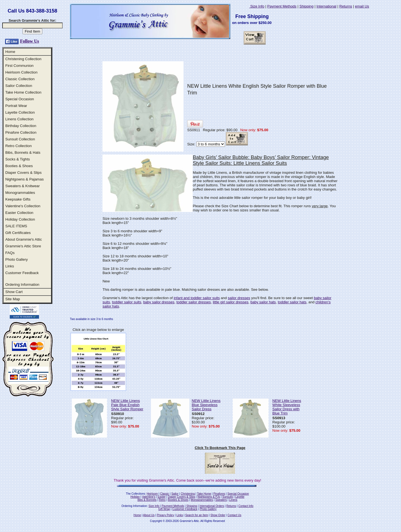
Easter (162, 497)
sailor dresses (239, 298)
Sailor (175, 494)
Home (10, 52)
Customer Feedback (22, 273)
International (326, 6)
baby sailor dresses (159, 302)
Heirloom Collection (21, 72)
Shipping (306, 6)
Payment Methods (282, 6)
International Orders (212, 506)
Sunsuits (228, 497)
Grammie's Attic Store (23, 246)
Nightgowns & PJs (209, 497)
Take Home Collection (23, 92)
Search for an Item (197, 515)
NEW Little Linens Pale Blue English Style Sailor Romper (127, 405)
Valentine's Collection (23, 206)
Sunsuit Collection (20, 139)
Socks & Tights (18, 159)
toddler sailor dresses (194, 302)
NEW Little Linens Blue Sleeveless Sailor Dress (206, 405)
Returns (346, 6)
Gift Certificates (18, 233)
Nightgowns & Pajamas (25, 179)
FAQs (10, 253)
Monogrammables (20, 193)
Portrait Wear (16, 106)
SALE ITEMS (16, 226)
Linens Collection (19, 119)
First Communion (19, 66)
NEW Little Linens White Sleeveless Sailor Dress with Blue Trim (287, 407)
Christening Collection (23, 59)
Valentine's (149, 497)
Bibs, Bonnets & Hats (23, 152)
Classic (165, 494)
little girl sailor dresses (231, 302)
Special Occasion (20, 99)
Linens (233, 500)
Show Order (218, 515)
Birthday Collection (21, 126)
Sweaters (221, 500)
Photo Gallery (17, 259)
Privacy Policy (165, 515)
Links (10, 266)
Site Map (13, 299)
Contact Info (246, 506)
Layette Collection (20, 112)
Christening (188, 494)
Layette (240, 497)
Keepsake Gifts (18, 199)
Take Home (204, 494)
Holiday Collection (20, 219)
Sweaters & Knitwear (23, 186)
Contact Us (234, 515)
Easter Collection (19, 213)
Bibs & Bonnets (147, 500)
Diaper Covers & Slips (23, 173)
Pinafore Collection (21, 132)
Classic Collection (20, 79)
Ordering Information (22, 285)
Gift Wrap (164, 509)
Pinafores (219, 494)
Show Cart (14, 292)
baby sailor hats (263, 302)
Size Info (257, 6)
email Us (362, 6)
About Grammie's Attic (24, 239)
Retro (162, 500)
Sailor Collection (19, 86)
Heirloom (152, 494)
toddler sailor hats (292, 302)
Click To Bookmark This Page (220, 448)
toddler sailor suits (127, 302)
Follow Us (30, 41)
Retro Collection (19, 146)
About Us (149, 515)
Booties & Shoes (19, 166)
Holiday (135, 497)
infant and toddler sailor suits (197, 298)
